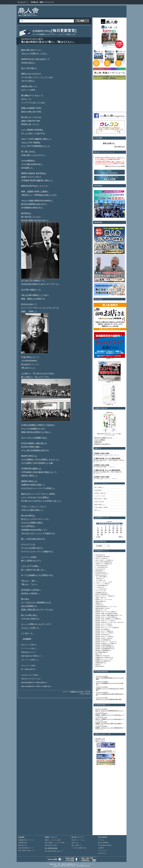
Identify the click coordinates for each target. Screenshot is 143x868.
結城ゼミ (98, 654)
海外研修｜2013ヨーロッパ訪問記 (104, 633)
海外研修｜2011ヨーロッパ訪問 (103, 626)
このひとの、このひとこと (102, 582)
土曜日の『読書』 (100, 598)
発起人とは (75, 843)
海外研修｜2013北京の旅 (102, 635)
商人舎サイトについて (87, 864)
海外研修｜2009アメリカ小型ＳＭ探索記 (105, 617)
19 (121, 530)
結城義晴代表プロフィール (26, 840)
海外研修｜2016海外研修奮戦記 (103, 645)
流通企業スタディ (100, 610)
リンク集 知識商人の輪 (79, 848)
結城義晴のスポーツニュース (103, 659)
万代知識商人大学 (100, 592)
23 (109, 532)
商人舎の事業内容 (103, 843)
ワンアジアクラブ (100, 591)
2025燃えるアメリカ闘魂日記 (103, 564)
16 (109, 530)
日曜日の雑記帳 (99, 601)
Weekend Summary (100, 575)
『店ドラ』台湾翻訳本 (100, 440)
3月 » (121, 537)
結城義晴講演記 (99, 663)
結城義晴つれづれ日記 (77, 692)
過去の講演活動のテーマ (26, 848)
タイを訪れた (99, 587)
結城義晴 (98, 715)
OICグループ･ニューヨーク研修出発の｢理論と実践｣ (109, 699)
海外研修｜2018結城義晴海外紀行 (104, 649)
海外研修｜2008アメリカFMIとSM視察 (105, 612)
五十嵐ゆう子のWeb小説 (99, 502)
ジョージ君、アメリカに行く (100, 496)
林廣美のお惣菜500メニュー (100, 505)
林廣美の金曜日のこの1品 (102, 608)
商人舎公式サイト (23, 2)
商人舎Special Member (105, 845)
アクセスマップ (103, 851)
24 (113, 532)
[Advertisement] (84, 12)
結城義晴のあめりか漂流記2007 (103, 657)
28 (102, 534)
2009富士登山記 (99, 555)
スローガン (101, 840)
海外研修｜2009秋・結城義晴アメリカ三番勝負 (107, 619)
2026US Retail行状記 (101, 565)
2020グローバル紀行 (100, 558)
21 (102, 532)
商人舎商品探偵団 (98, 490)
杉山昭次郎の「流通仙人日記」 (100, 493)
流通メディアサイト (100, 741)
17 (113, 530)
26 (121, 532)
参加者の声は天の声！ (51, 845)
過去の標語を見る (120, 147)
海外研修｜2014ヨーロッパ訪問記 (104, 636)
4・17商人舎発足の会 (101, 567)
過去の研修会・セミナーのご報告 (55, 843)
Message (98, 571)
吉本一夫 (98, 711)
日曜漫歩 (98, 603)
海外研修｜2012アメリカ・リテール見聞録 (106, 628)
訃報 (97, 665)
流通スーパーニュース (47, 2)
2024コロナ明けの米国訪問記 (103, 562)
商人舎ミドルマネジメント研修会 (104, 596)
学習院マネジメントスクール (103, 600)
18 (117, 530)
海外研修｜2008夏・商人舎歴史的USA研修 (106, 614)
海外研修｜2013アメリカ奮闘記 (103, 631)
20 (98, 532)
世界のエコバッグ (98, 510)
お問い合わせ (102, 853)
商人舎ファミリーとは (78, 840)
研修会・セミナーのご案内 (53, 840)
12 (121, 528)
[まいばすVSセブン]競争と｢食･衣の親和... (111, 723)
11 (117, 528)
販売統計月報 (99, 666)
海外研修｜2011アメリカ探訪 (103, 624)
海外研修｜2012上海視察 (102, 629)
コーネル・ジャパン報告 (101, 584)
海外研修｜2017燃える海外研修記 (104, 647)
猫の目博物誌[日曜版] (101, 652)
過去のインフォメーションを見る (115, 166)
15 (106, 530)
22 (106, 532)
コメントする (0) (85, 694)
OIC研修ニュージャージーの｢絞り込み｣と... (112, 715)
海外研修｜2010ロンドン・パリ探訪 (104, 621)
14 (102, 530)
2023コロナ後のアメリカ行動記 (103, 560)
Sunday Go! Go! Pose (101, 574)
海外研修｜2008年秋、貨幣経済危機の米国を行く (108, 615)
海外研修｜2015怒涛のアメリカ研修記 (105, 643)
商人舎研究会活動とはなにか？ (54, 851)
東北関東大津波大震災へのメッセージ (105, 607)
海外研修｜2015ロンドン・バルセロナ (105, 642)
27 (98, 534)
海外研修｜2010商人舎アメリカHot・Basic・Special (108, 622)
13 (98, 530)
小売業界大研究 (98, 442)
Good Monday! (99, 569)
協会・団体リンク (77, 845)
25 (117, 532)
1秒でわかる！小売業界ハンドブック (103, 438)
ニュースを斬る (99, 589)
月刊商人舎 (34, 2)
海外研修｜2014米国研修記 (102, 640)
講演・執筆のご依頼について (27, 851)
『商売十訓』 (99, 578)
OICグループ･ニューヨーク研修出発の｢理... (112, 728)
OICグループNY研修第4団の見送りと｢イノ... (112, 711)
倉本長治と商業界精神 (101, 594)
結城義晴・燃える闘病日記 (102, 661)
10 (113, 528)
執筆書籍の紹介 (23, 843)
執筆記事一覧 (22, 845)
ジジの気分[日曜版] (100, 585)
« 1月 (98, 537)
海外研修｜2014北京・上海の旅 (103, 638)
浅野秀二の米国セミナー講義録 (100, 499)
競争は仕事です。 (109, 143)
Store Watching (99, 572)
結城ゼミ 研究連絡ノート (99, 487)
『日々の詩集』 (99, 580)
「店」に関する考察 (100, 577)
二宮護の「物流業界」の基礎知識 (101, 507)
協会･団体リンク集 (100, 739)
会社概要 (101, 848)
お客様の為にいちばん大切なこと (102, 444)
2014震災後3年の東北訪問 (102, 557)
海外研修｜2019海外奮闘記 (102, 650)
